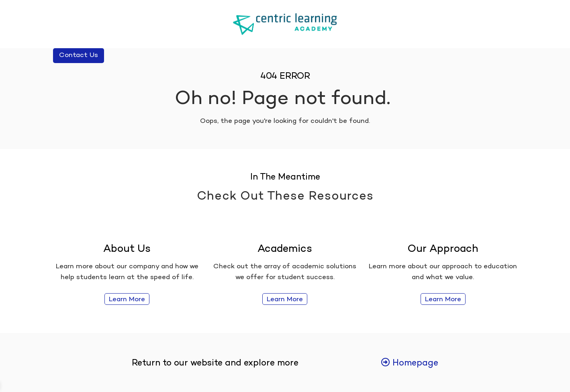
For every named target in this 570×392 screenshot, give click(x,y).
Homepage (410, 363)
